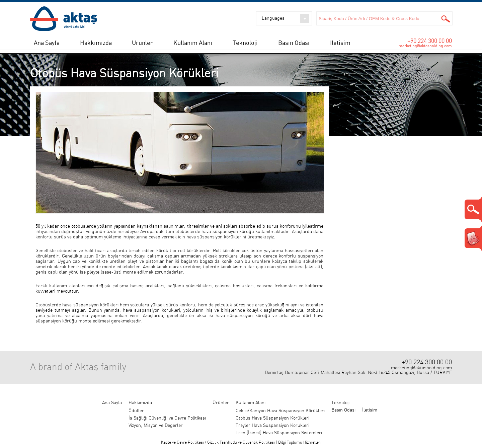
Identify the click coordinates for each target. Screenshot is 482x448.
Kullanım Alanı (193, 43)
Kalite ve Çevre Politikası (182, 442)
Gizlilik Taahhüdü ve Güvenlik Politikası (241, 442)
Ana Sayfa (47, 43)
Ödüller (136, 411)
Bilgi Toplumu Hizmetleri (300, 442)
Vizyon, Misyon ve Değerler (156, 426)
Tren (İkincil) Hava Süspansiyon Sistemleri (279, 433)
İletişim (340, 43)
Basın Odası (294, 43)
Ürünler (142, 43)
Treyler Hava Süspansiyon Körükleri (272, 426)
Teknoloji (245, 43)
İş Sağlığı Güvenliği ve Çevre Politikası (167, 418)
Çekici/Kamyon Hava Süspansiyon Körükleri (280, 411)
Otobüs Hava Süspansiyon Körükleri (272, 418)
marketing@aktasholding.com (425, 46)
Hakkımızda (96, 43)
